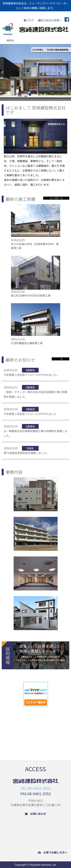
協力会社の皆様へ (50, 20)
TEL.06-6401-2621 (36, 788)
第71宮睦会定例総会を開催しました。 (26, 450)
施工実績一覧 (56, 198)
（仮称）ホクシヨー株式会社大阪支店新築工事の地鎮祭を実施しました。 (35, 392)
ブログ (29, 20)
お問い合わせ (36, 814)
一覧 (60, 359)
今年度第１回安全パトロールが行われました (30, 411)
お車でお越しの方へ (53, 852)
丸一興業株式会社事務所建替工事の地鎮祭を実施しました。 (35, 431)
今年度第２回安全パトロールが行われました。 (31, 372)
